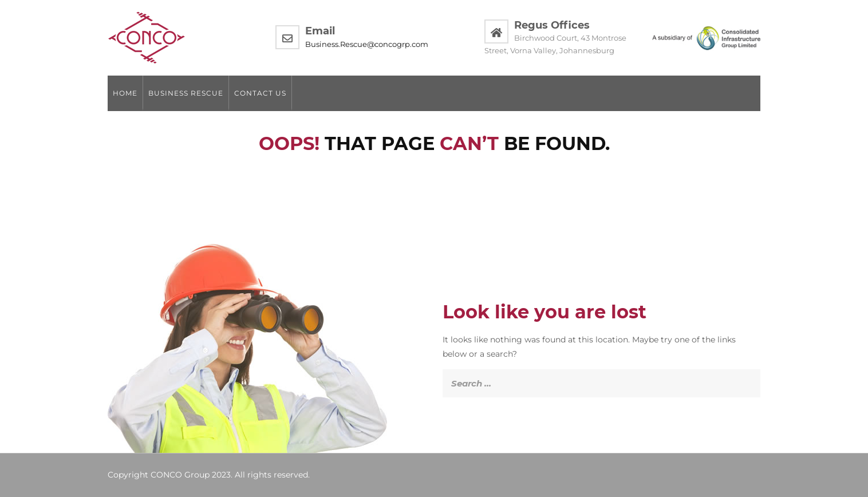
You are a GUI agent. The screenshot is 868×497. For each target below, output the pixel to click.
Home (125, 93)
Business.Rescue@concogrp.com (367, 44)
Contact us (260, 93)
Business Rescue (186, 93)
